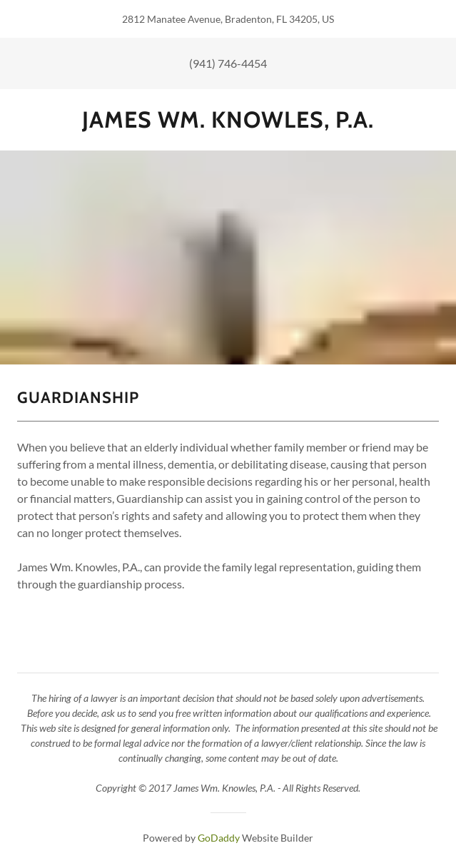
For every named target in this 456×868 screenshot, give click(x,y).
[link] (228, 120)
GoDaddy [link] (219, 838)
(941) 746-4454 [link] (228, 63)
